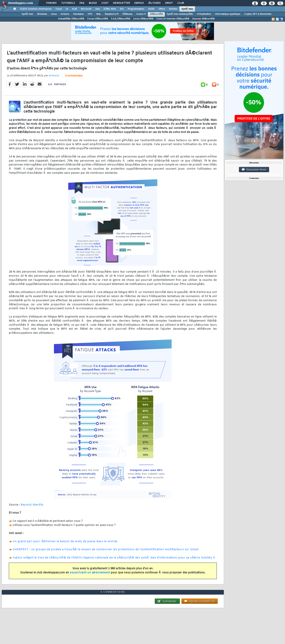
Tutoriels (68, 3)
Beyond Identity (32, 505)
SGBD (151, 9)
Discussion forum (254, 170)
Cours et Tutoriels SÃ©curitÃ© (173, 19)
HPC (90, 14)
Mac (99, 14)
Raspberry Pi (112, 14)
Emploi (139, 3)
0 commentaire (74, 76)
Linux (54, 14)
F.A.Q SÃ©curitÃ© (121, 19)
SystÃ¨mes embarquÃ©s (180, 14)
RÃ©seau (127, 14)
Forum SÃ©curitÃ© (98, 19)
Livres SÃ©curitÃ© (143, 19)
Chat (105, 3)
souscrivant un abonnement (90, 573)
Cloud (59, 9)
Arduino (65, 14)
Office (162, 9)
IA (67, 9)
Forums (51, 3)
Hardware (78, 14)
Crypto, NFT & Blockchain (258, 14)
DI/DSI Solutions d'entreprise (36, 9)
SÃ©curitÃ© (156, 14)
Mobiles (173, 9)
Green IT (141, 14)
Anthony (54, 76)
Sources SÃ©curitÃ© (203, 19)
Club (180, 3)
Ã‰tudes (154, 3)
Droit (169, 3)
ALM (74, 9)
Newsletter (121, 3)
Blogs (93, 3)
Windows (42, 14)
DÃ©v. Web (110, 9)
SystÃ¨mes (187, 9)
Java (97, 9)
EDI (122, 9)
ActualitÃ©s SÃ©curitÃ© (71, 19)
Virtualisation (204, 14)
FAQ (82, 3)
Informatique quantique (228, 14)
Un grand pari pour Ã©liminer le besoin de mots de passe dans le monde (65, 542)
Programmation (136, 9)
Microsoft (86, 9)
